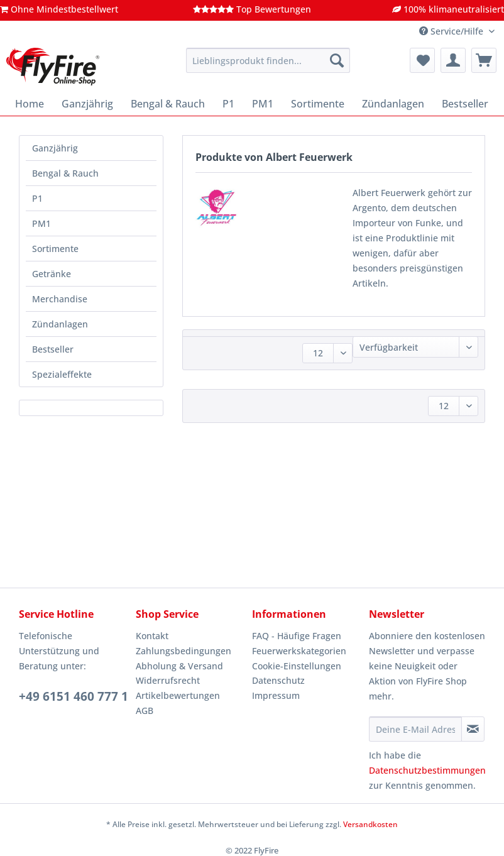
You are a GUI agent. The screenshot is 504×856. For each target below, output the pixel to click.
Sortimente (55, 249)
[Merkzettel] (422, 60)
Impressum (276, 695)
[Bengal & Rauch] (168, 104)
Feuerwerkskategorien (299, 651)
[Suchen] (337, 60)
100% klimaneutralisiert (448, 9)
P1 (37, 198)
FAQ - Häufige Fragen (297, 636)
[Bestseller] (465, 104)
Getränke (52, 274)
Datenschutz (278, 680)
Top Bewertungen (252, 9)
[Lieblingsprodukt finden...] (268, 60)
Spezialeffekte (62, 374)
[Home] (30, 104)
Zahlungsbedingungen (184, 651)
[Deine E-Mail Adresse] (415, 729)
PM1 (41, 223)
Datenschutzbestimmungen (427, 770)
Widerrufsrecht (168, 680)
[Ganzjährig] (87, 104)
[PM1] (263, 104)
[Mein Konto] (453, 60)
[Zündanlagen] (393, 104)
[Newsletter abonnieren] (473, 729)
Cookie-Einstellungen (297, 666)
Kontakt (152, 636)
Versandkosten (370, 824)
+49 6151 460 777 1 (74, 696)
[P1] (228, 104)
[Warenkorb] (484, 60)
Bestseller (53, 349)
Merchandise (60, 299)
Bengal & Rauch (65, 173)
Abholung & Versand (179, 666)
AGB (145, 711)
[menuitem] (268, 66)
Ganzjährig (55, 148)
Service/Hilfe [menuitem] (452, 31)
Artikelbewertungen (178, 695)
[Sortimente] (318, 104)
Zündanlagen (60, 324)
